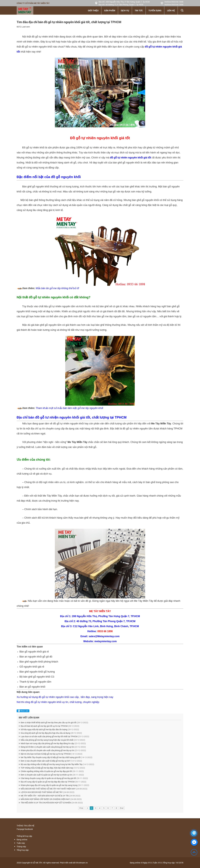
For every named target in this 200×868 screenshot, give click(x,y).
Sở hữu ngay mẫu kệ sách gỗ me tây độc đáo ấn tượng (50, 729)
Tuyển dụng (155, 10)
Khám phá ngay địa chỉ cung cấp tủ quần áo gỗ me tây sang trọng (55, 785)
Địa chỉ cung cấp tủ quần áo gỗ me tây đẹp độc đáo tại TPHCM (53, 782)
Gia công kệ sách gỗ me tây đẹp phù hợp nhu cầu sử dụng (51, 733)
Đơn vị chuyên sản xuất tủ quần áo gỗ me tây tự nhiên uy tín (52, 775)
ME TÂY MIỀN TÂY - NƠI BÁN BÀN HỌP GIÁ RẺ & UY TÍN (51, 796)
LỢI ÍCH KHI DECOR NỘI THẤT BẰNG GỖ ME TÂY (48, 792)
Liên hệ (171, 10)
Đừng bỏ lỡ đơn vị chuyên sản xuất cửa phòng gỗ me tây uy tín (53, 747)
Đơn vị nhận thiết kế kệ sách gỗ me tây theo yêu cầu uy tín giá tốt (54, 722)
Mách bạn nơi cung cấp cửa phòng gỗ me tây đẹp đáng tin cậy (53, 743)
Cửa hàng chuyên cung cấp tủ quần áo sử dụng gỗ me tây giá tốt (54, 778)
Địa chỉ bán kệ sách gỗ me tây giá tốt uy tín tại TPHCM (50, 726)
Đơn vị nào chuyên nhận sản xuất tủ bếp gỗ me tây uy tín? (51, 761)
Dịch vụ (125, 10)
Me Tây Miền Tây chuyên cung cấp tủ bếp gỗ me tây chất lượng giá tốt (57, 757)
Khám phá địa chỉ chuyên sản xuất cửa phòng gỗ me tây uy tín (53, 750)
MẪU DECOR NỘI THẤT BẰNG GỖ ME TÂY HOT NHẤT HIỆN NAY (54, 789)
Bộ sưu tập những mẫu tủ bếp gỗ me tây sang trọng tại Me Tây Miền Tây (57, 764)
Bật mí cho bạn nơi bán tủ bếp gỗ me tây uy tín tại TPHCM (52, 754)
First (81, 808)
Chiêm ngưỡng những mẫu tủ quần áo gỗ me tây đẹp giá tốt (52, 771)
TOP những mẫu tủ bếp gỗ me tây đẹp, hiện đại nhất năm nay (53, 768)
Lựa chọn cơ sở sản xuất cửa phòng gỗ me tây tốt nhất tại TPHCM (55, 736)
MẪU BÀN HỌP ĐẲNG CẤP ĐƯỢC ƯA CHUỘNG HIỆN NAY (51, 799)
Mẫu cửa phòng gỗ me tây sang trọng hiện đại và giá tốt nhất (53, 740)
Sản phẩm (110, 10)
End (122, 808)
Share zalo (23, 711)
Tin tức (139, 10)
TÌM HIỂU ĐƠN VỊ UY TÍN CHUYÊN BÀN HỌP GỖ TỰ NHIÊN (52, 803)
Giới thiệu (93, 10)
